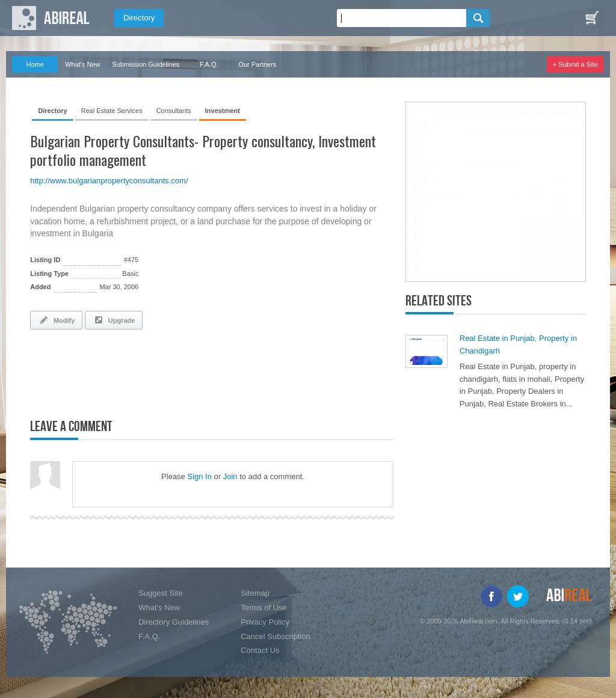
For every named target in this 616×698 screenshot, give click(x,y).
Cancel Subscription (276, 636)
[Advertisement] (171, 372)
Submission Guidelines (146, 64)
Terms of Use (264, 608)
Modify (56, 320)
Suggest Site (161, 593)
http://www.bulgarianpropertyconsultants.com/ (109, 181)
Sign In (199, 476)
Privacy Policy (265, 622)
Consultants (174, 111)
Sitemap (255, 593)
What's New (82, 64)
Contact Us (260, 650)
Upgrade (114, 320)
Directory (139, 18)
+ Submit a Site (575, 64)
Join (230, 476)
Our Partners (257, 64)
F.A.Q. (209, 64)
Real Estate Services (112, 111)
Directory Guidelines (174, 622)
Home (35, 64)
